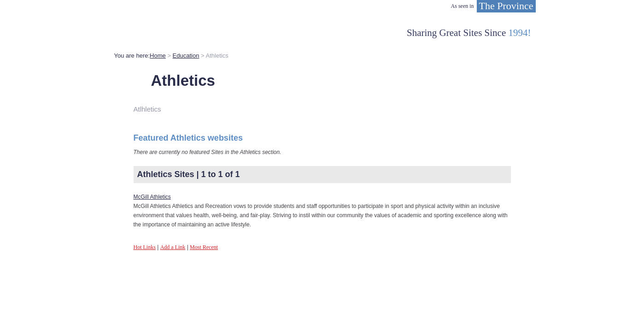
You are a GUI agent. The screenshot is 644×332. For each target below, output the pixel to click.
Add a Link (173, 247)
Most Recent (204, 247)
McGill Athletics (152, 197)
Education (186, 56)
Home (158, 56)
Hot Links (145, 247)
